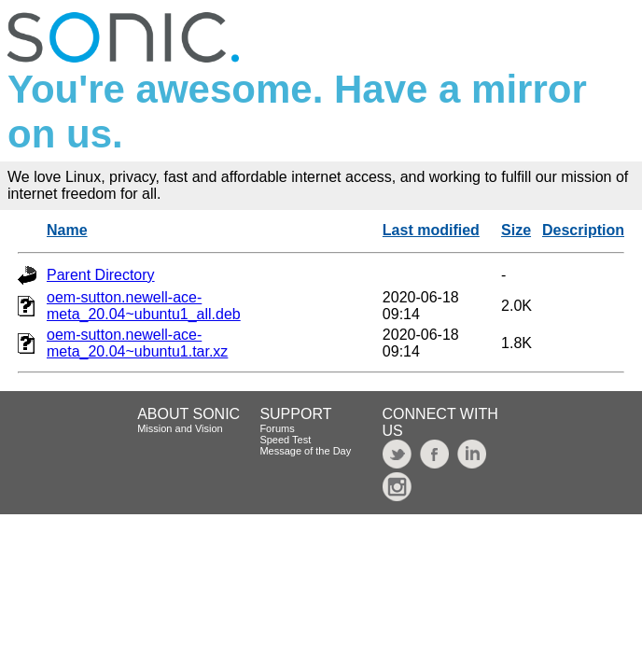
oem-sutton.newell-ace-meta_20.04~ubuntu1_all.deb (144, 306)
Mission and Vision (180, 428)
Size (516, 230)
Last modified (431, 230)
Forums (277, 428)
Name (67, 230)
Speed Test (285, 440)
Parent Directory (101, 275)
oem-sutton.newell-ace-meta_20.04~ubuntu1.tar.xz (137, 343)
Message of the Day (305, 451)
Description (583, 230)
